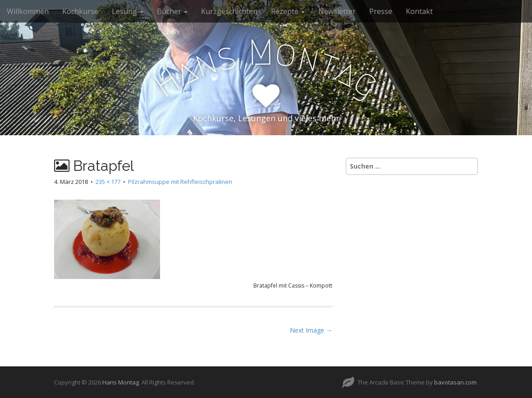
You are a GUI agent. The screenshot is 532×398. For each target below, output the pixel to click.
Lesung (128, 11)
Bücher (172, 11)
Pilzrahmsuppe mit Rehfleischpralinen (180, 182)
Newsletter (337, 11)
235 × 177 (108, 182)
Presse (381, 11)
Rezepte (288, 11)
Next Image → (311, 330)
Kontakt (419, 11)
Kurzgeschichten (229, 11)
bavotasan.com (455, 382)
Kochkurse (80, 11)
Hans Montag (121, 382)
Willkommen (28, 11)
